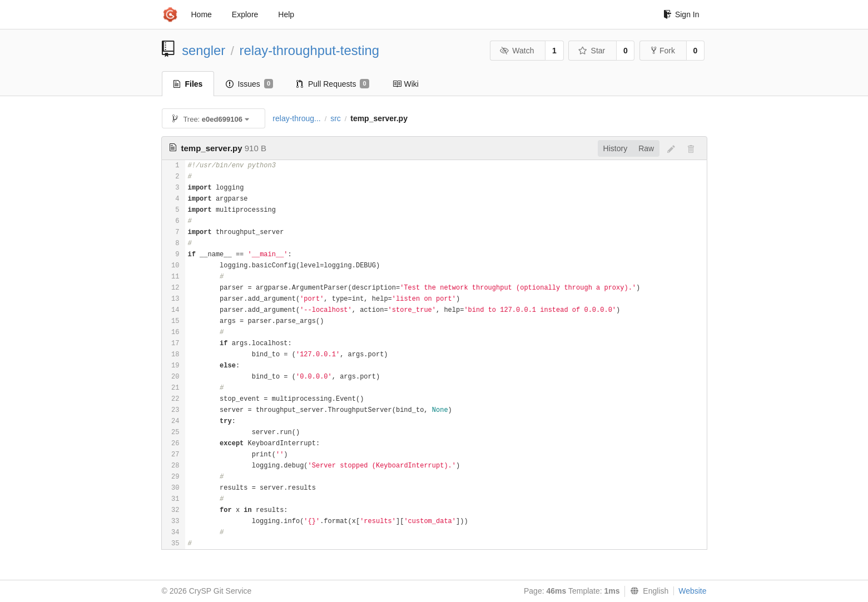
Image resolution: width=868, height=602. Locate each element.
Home (202, 14)
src (336, 118)
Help (286, 14)
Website (692, 591)
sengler (204, 50)
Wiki (406, 84)
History (616, 148)
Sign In (681, 14)
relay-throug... (296, 118)
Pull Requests (333, 84)
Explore (245, 14)
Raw (646, 148)
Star (592, 51)
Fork (663, 51)
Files (188, 84)
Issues (249, 84)
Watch (517, 51)
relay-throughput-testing (309, 50)
